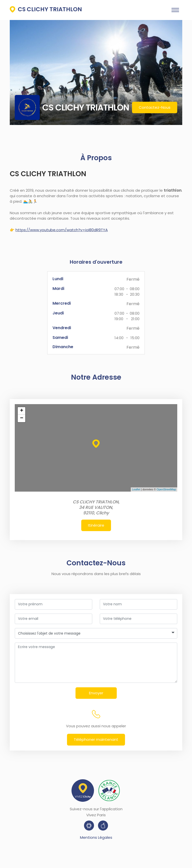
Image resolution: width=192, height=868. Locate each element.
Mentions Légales (96, 837)
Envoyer (97, 693)
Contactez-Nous (155, 107)
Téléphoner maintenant (96, 739)
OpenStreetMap (166, 489)
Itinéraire (96, 525)
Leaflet (136, 489)
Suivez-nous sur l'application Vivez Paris (96, 812)
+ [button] (22, 411)
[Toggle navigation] (175, 10)
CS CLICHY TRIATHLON (46, 9)
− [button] (22, 418)
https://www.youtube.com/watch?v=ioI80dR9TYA (62, 230)
